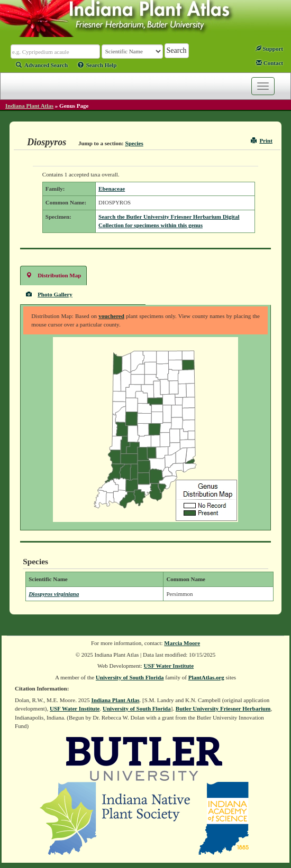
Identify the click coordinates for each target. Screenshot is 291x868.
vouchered (111, 316)
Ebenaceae (112, 189)
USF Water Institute (169, 666)
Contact (270, 63)
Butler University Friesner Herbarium (223, 708)
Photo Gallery (49, 294)
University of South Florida (130, 677)
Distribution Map (53, 275)
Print (262, 141)
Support (269, 49)
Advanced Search (42, 65)
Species (134, 143)
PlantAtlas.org (206, 677)
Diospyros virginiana (54, 594)
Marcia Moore (182, 643)
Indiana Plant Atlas (29, 106)
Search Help (97, 65)
